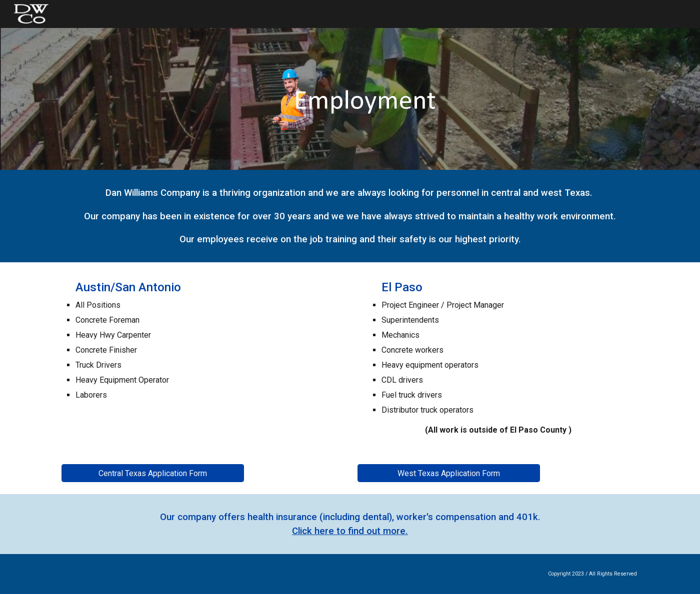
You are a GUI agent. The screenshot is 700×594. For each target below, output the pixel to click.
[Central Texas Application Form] (153, 473)
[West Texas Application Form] (449, 473)
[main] (350, 216)
